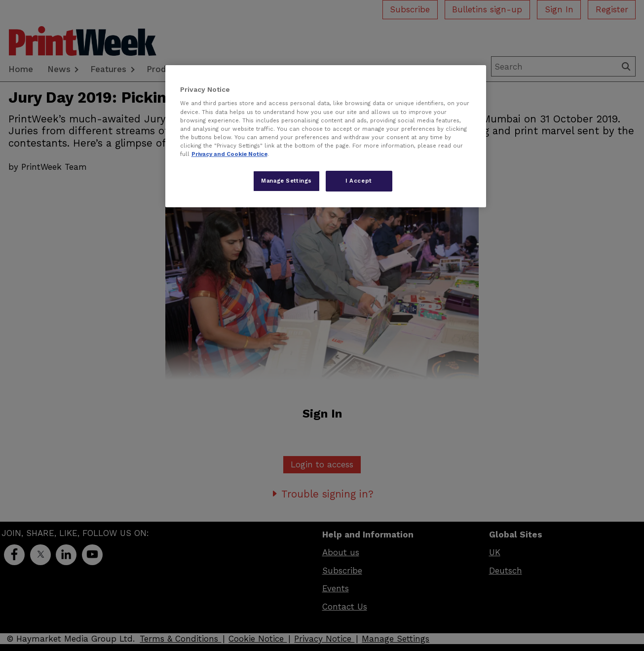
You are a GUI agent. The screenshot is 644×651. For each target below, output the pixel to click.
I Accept (359, 181)
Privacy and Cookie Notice (229, 154)
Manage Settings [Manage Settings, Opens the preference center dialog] (286, 181)
